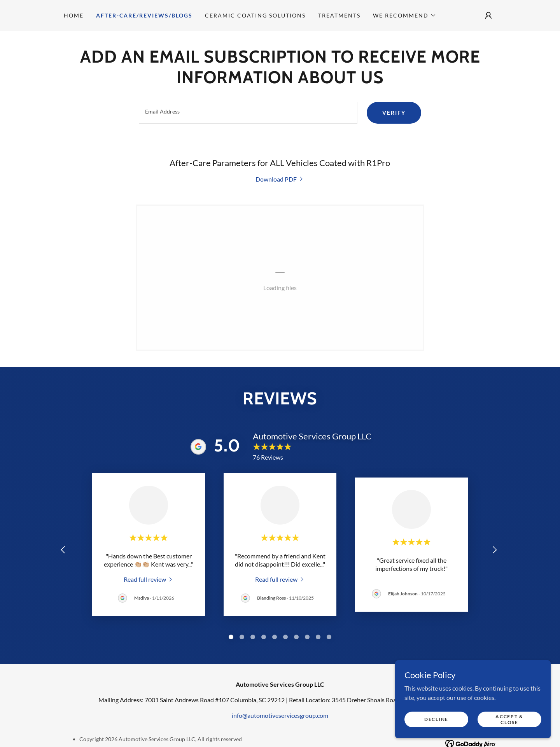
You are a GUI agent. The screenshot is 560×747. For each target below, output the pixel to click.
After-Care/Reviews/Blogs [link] (144, 15)
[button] (405, 16)
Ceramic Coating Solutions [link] (255, 15)
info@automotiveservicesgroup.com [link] (280, 715)
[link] (280, 179)
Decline (436, 719)
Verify (394, 113)
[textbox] (248, 113)
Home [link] (74, 15)
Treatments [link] (339, 15)
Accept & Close (509, 719)
